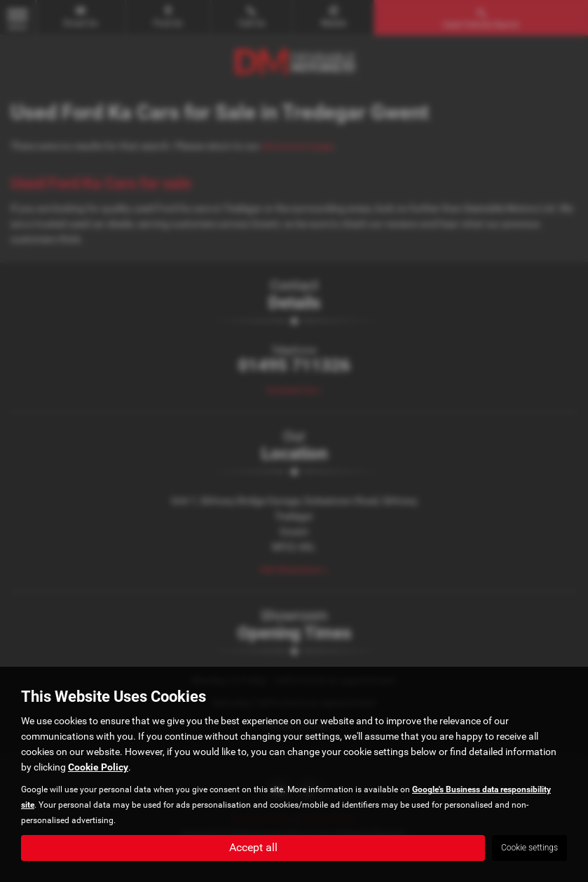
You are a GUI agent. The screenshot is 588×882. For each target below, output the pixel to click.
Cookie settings (529, 848)
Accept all (253, 847)
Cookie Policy (98, 767)
